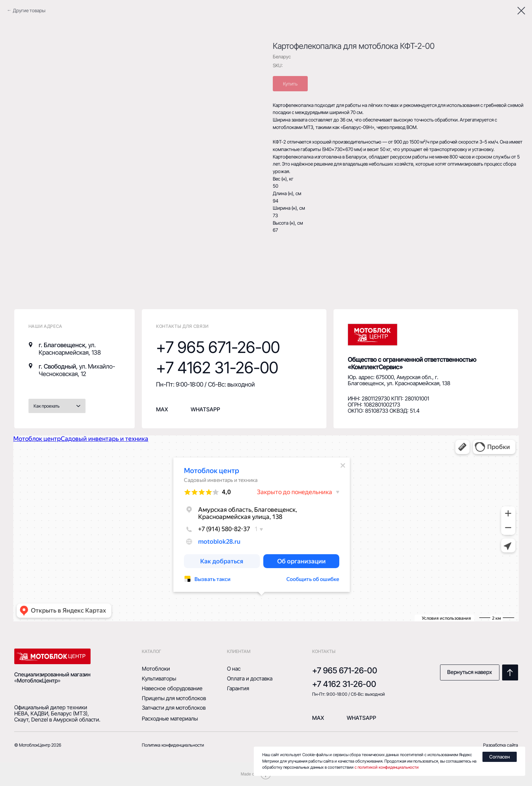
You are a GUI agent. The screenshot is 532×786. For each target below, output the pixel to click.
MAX (162, 409)
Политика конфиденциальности (173, 745)
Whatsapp (362, 718)
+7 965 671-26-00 (218, 347)
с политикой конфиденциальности (387, 767)
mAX (318, 718)
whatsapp (205, 409)
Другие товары (29, 10)
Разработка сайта (501, 745)
